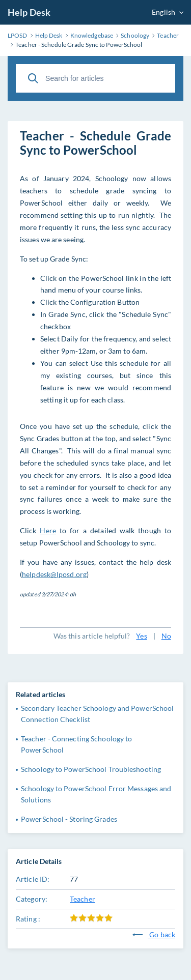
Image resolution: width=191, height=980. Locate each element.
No (166, 636)
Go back (154, 934)
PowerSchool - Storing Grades (69, 819)
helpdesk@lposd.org (54, 574)
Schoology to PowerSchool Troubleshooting (91, 769)
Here (48, 530)
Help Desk (29, 12)
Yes (141, 636)
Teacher (83, 899)
